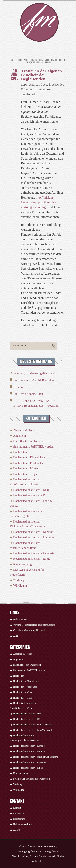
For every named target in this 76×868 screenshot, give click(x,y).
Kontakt (17, 808)
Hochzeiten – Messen (26, 468)
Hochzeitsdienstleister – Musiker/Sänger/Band (36, 757)
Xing (16, 636)
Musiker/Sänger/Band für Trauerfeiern (32, 779)
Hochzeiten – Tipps (25, 474)
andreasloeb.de (20, 619)
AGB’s (16, 830)
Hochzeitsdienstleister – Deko (31, 490)
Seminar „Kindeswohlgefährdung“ (34, 373)
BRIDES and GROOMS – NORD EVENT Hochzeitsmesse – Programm (36, 403)
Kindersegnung (22, 564)
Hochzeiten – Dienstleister (29, 457)
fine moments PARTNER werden (34, 380)
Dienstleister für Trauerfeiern (31, 441)
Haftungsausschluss (23, 824)
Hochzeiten (20, 452)
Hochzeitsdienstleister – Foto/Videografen (34, 730)
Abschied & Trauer (25, 430)
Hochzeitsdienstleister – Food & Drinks (32, 725)
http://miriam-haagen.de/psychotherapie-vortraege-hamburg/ (38, 202)
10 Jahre (18, 387)
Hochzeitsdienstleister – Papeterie (34, 553)
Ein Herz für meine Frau (28, 394)
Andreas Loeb (38, 84)
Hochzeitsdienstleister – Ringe (32, 559)
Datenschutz (19, 819)
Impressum (18, 813)
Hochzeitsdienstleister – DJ (30, 495)
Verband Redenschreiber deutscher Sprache (34, 625)
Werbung (19, 580)
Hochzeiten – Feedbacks (28, 463)
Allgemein (20, 436)
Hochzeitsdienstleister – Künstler (33, 532)
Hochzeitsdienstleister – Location (33, 537)
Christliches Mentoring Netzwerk (29, 630)
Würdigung (20, 586)
